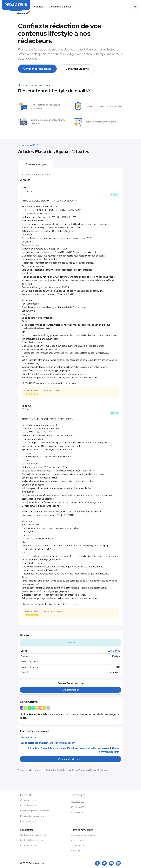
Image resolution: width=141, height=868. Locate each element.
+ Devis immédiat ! (70, 690)
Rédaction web (77, 812)
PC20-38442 (113, 651)
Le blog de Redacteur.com (32, 840)
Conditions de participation (83, 835)
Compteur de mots (29, 845)
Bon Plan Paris (28, 737)
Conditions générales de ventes (35, 811)
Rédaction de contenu (30, 770)
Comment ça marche (30, 800)
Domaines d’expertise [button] (62, 7)
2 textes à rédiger (36, 164)
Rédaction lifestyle (55, 770)
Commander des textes (37, 69)
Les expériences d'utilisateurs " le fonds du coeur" (48, 743)
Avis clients (75, 851)
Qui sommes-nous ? (29, 805)
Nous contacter (77, 840)
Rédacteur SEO (77, 807)
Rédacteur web (77, 802)
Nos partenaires (78, 845)
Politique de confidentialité (32, 816)
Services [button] (40, 7)
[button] (135, 7)
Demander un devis (77, 69)
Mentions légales (28, 821)
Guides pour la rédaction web (33, 835)
